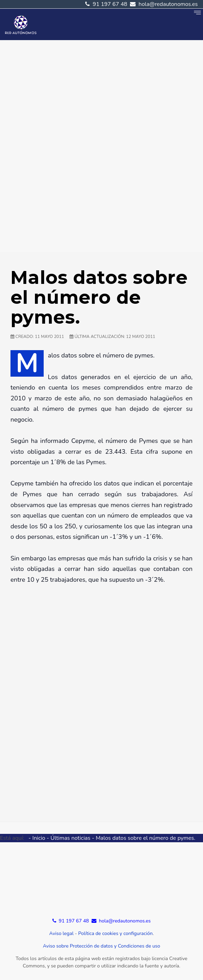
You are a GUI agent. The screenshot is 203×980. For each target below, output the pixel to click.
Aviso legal (61, 933)
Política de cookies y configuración (115, 933)
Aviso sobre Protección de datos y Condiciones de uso (102, 946)
